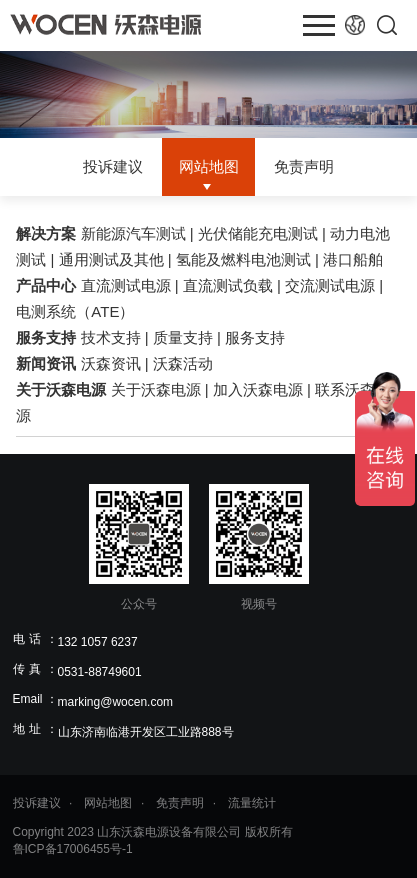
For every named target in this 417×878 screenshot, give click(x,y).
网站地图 (209, 167)
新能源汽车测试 (133, 233)
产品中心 (46, 285)
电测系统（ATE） (75, 311)
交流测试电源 (330, 285)
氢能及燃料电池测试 (243, 259)
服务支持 (46, 337)
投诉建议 (113, 167)
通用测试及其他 (111, 259)
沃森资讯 (111, 363)
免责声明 (304, 167)
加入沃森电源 (258, 389)
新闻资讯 (46, 363)
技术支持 (111, 337)
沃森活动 (183, 363)
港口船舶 (353, 259)
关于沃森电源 (61, 389)
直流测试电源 (126, 285)
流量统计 (252, 803)
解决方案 (46, 233)
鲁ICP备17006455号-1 (73, 849)
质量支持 (183, 337)
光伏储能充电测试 (258, 233)
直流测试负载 (228, 285)
